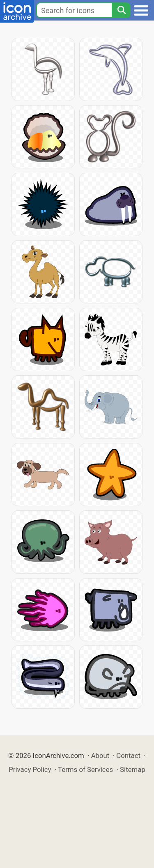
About (100, 755)
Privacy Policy (30, 769)
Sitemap (133, 769)
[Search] (121, 10)
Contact (128, 755)
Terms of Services (85, 769)
